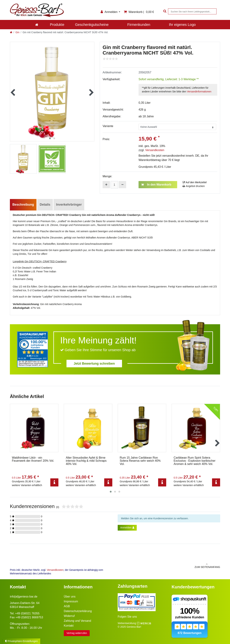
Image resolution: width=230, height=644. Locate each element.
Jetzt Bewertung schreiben (94, 364)
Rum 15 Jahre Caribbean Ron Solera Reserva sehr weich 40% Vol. (140, 461)
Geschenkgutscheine (92, 25)
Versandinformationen (199, 92)
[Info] (54, 482)
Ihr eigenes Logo (182, 25)
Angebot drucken (194, 186)
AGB (67, 606)
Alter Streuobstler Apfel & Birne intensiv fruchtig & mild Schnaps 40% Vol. (86, 461)
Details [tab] (45, 205)
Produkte (57, 25)
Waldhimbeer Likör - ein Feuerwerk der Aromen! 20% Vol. (33, 459)
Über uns (70, 597)
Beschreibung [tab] (23, 205)
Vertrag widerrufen (77, 633)
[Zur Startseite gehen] (11, 32)
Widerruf (69, 616)
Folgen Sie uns (127, 617)
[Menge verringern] (122, 185)
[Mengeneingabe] (114, 185)
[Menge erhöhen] (106, 185)
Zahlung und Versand (77, 621)
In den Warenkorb (156, 185)
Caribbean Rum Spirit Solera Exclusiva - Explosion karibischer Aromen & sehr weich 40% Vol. (195, 461)
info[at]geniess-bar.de (24, 597)
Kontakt (69, 626)
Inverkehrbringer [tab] (69, 205)
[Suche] (164, 11)
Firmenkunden (139, 25)
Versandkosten (155, 150)
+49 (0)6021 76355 (27, 613)
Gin (17, 32)
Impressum (71, 601)
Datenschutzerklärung (78, 611)
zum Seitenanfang (169, 566)
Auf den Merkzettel (195, 182)
